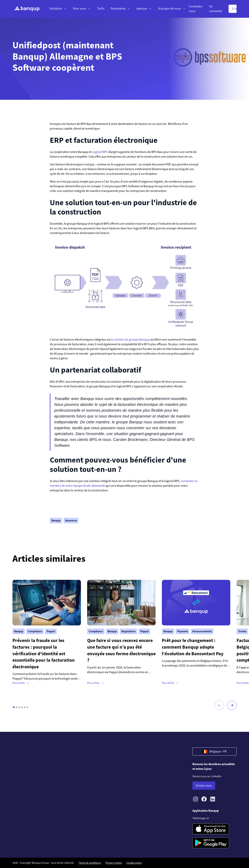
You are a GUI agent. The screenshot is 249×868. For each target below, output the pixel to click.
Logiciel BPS (100, 152)
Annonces (71, 520)
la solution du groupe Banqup (130, 340)
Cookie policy (134, 863)
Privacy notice (114, 863)
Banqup (56, 520)
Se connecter (216, 9)
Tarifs (101, 9)
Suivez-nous (204, 786)
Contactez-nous (196, 9)
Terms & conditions (90, 863)
